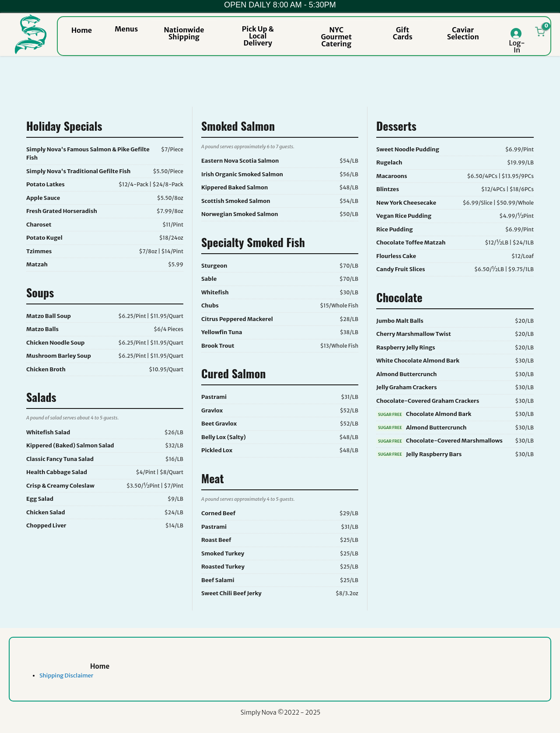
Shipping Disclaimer (66, 675)
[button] (82, 30)
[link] (100, 676)
